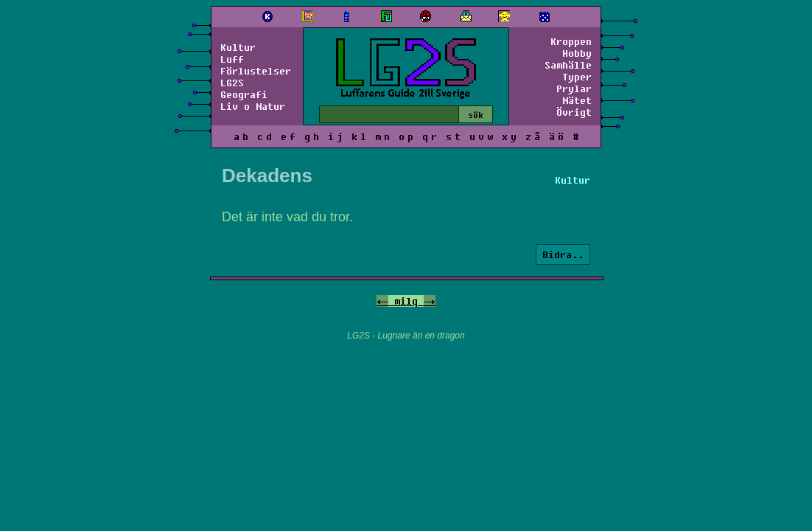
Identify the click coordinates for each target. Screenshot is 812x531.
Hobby (577, 53)
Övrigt (574, 112)
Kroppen (571, 41)
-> (430, 301)
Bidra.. (563, 254)
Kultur (238, 47)
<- (382, 301)
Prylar (574, 88)
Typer (577, 77)
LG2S (232, 83)
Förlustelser (256, 71)
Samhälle (568, 65)
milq (406, 301)
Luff (232, 59)
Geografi (244, 94)
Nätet (577, 100)
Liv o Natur (253, 106)
